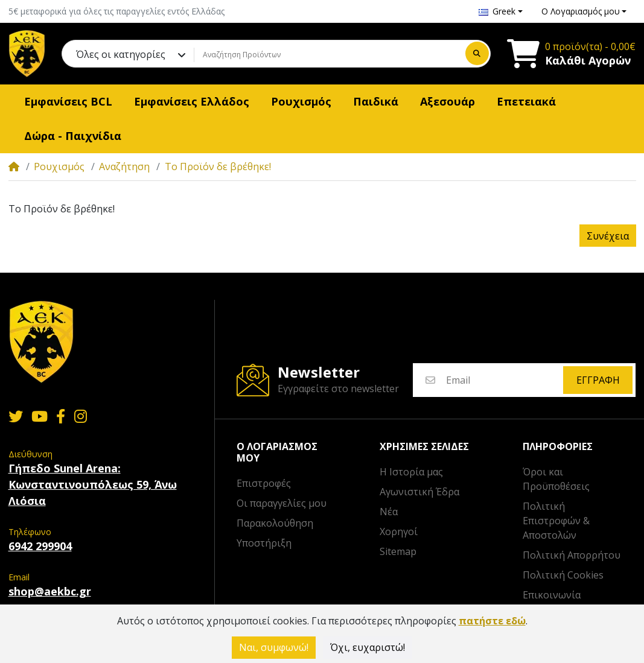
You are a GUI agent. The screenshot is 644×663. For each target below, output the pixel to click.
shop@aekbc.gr (50, 591)
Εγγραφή (598, 380)
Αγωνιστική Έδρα (419, 492)
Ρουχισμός (59, 167)
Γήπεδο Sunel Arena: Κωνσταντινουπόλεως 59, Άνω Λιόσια (93, 484)
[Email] (504, 380)
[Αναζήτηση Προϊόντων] (328, 54)
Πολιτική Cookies (563, 575)
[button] (501, 11)
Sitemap (398, 551)
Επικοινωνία (552, 595)
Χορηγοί (399, 531)
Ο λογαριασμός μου (277, 452)
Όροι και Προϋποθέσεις (556, 479)
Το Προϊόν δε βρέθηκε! (218, 167)
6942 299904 (40, 546)
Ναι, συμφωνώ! (274, 647)
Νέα (389, 512)
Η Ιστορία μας (411, 472)
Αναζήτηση (124, 167)
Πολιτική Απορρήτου (572, 555)
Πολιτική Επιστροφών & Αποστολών (556, 521)
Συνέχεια (608, 236)
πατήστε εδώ (492, 621)
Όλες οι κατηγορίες (121, 54)
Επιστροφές (264, 483)
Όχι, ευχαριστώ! (368, 647)
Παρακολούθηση (275, 523)
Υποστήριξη (264, 543)
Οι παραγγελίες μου (282, 503)
